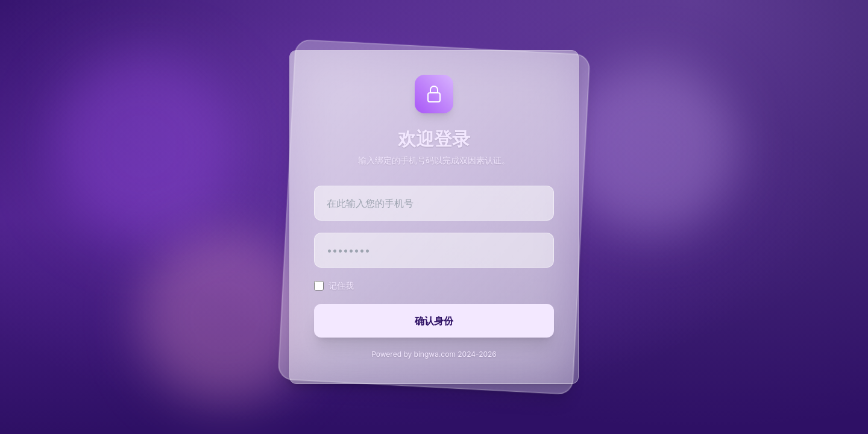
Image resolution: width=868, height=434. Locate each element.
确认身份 (434, 321)
